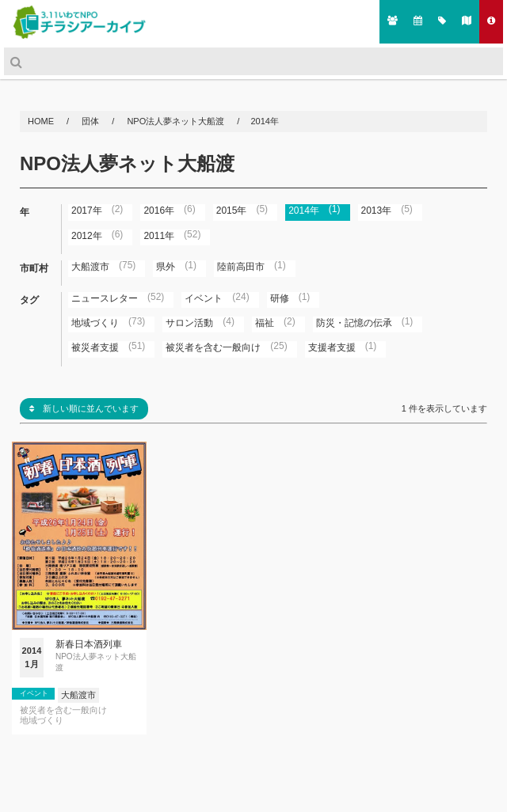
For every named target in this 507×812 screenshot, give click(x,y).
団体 (91, 121)
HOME (42, 121)
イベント (34, 693)
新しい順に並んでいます (84, 408)
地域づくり (42, 721)
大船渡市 (78, 695)
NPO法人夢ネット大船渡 (175, 121)
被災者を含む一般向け (63, 710)
